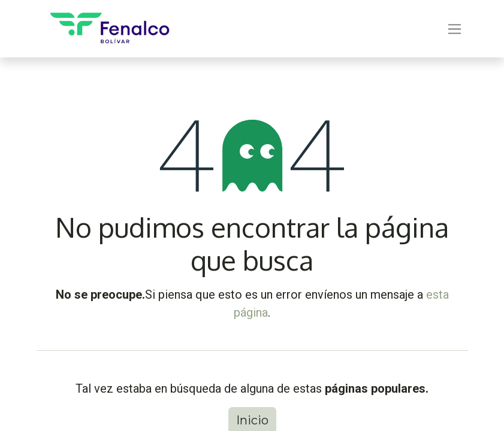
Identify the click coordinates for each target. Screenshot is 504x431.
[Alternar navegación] (455, 29)
